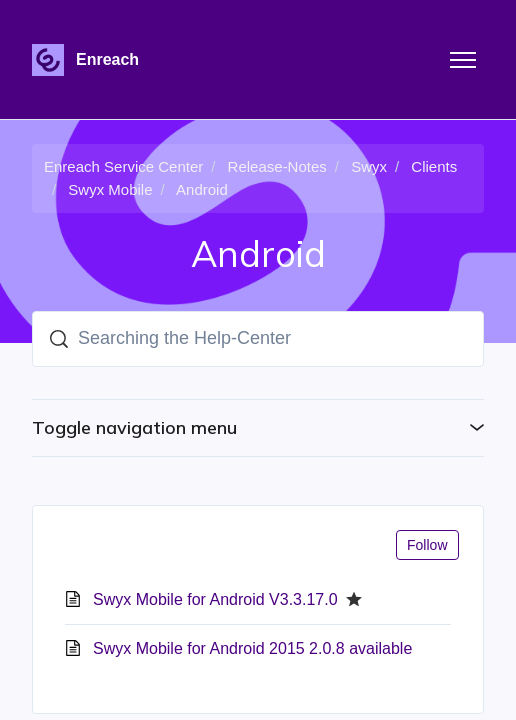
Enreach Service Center (123, 166)
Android (202, 189)
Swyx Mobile (110, 189)
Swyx (369, 166)
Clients (434, 166)
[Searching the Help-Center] (258, 339)
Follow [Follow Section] (427, 545)
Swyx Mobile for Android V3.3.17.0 (215, 599)
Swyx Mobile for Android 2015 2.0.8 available (252, 648)
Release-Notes (277, 166)
